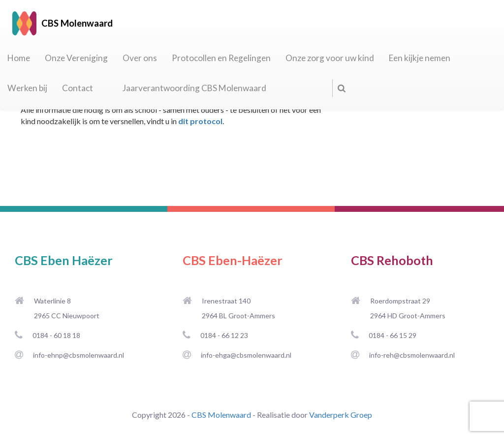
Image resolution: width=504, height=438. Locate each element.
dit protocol (200, 121)
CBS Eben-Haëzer (233, 260)
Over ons (140, 58)
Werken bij (27, 88)
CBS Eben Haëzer (64, 260)
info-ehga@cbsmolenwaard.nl (246, 355)
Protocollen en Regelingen (221, 58)
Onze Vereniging (76, 58)
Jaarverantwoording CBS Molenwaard (194, 88)
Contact (78, 88)
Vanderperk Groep (341, 415)
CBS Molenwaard (221, 415)
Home (19, 58)
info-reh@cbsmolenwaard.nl (412, 355)
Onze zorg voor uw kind (330, 58)
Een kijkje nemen (420, 58)
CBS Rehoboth (392, 260)
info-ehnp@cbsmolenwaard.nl (79, 355)
